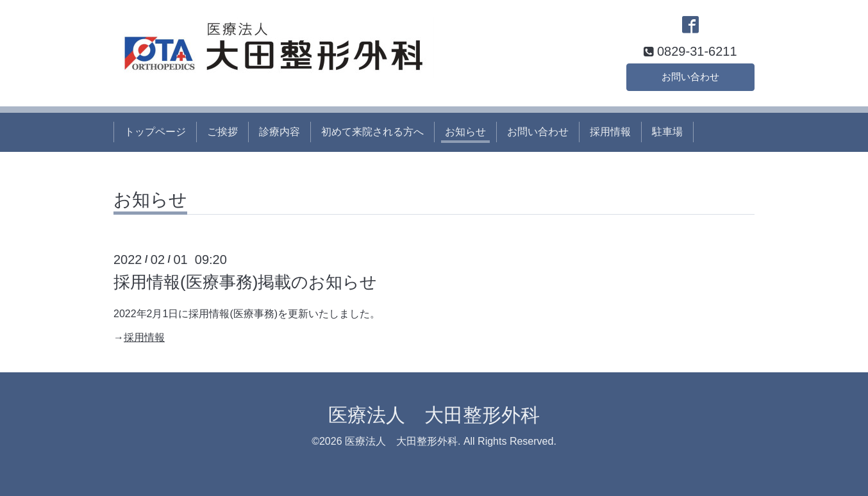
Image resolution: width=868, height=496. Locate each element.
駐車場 (667, 132)
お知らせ (465, 132)
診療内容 (280, 132)
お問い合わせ (690, 75)
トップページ (155, 132)
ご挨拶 (222, 132)
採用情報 (610, 132)
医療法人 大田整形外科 (434, 415)
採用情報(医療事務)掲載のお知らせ (245, 282)
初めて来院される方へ (372, 132)
